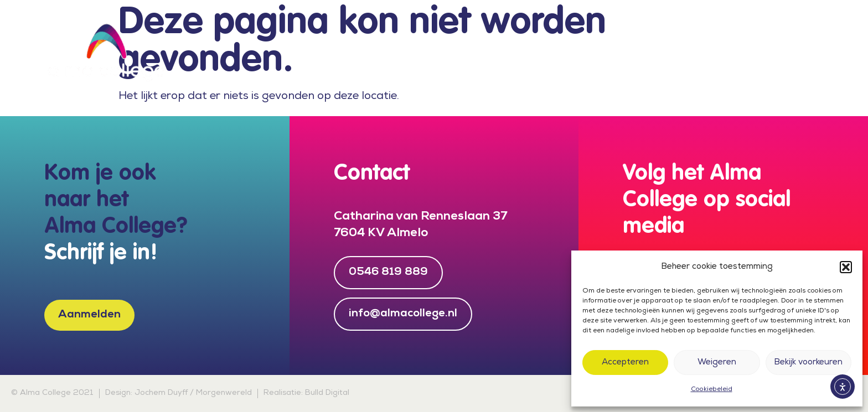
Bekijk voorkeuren (808, 363)
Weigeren (717, 363)
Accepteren (625, 363)
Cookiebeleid (712, 390)
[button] (846, 267)
